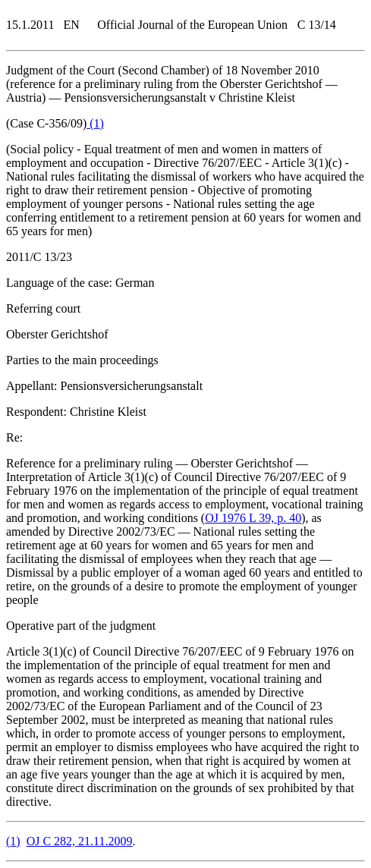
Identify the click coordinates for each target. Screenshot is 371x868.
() (95, 123)
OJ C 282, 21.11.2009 (80, 841)
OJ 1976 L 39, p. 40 (253, 518)
